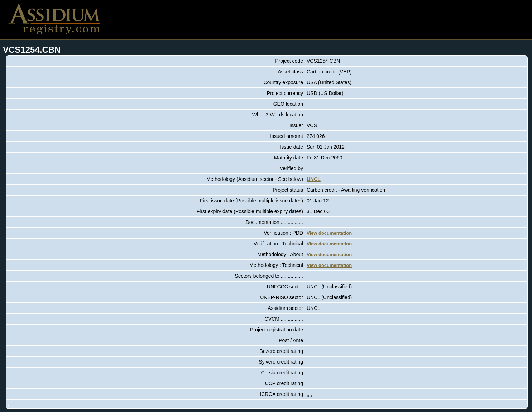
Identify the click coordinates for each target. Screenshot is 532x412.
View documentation (329, 233)
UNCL (314, 179)
